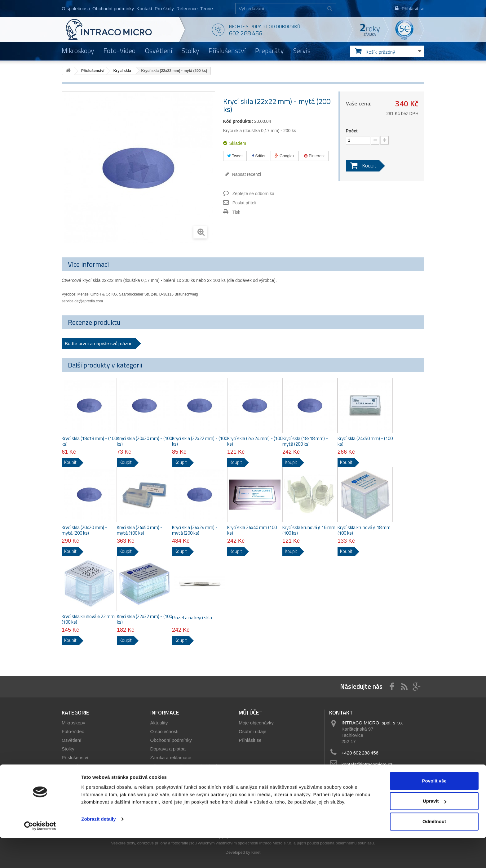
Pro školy (164, 9)
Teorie (207, 9)
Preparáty (270, 51)
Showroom (161, 775)
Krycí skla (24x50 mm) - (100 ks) (365, 441)
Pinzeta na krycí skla (192, 618)
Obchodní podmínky (113, 9)
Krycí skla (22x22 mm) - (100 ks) (200, 441)
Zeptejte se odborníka (253, 194)
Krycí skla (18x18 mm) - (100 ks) (89, 441)
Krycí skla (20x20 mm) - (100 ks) (144, 441)
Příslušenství (227, 51)
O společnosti (76, 9)
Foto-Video (119, 51)
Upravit (435, 831)
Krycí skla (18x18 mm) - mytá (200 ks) (305, 441)
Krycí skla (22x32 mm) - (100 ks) (144, 619)
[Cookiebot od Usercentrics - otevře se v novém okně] (40, 856)
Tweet (235, 156)
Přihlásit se (250, 740)
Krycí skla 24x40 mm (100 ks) (252, 530)
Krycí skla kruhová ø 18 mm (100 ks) (364, 530)
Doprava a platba (168, 749)
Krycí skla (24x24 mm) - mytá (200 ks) (195, 530)
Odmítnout (434, 851)
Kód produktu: (238, 121)
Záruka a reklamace (171, 757)
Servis (302, 51)
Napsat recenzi (246, 174)
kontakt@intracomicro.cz (367, 764)
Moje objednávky (256, 723)
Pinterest (314, 156)
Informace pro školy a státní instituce (188, 766)
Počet (352, 131)
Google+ (285, 156)
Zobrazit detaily (99, 849)
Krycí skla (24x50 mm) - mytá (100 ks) (140, 530)
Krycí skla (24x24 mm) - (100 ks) (255, 441)
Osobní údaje (252, 731)
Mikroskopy (78, 51)
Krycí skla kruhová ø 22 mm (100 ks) (88, 619)
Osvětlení (159, 51)
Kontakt (144, 9)
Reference (187, 9)
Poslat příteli (244, 203)
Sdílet (259, 156)
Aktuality (159, 723)
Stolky (190, 51)
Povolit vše (434, 811)
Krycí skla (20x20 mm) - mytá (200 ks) (84, 530)
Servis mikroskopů (169, 783)
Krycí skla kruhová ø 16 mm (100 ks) (309, 530)
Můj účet (251, 712)
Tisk (236, 212)
